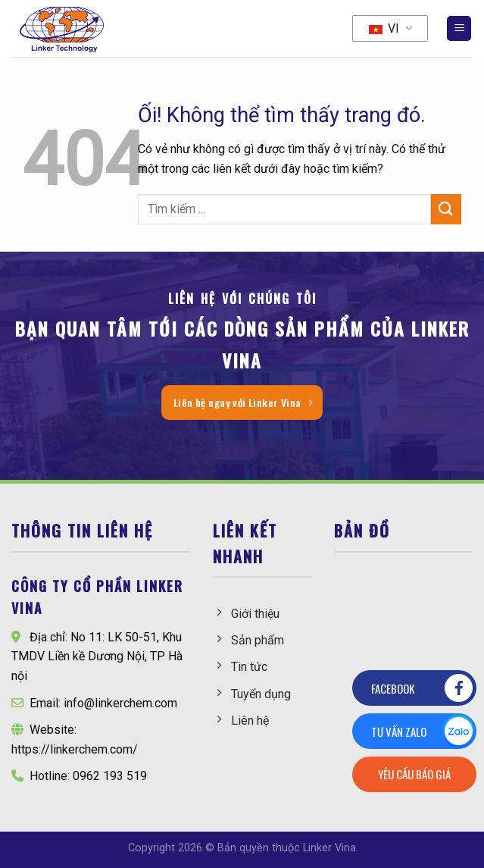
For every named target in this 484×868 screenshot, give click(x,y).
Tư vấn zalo (423, 731)
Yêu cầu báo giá (414, 774)
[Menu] (459, 28)
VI (384, 28)
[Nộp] (446, 209)
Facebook (423, 688)
